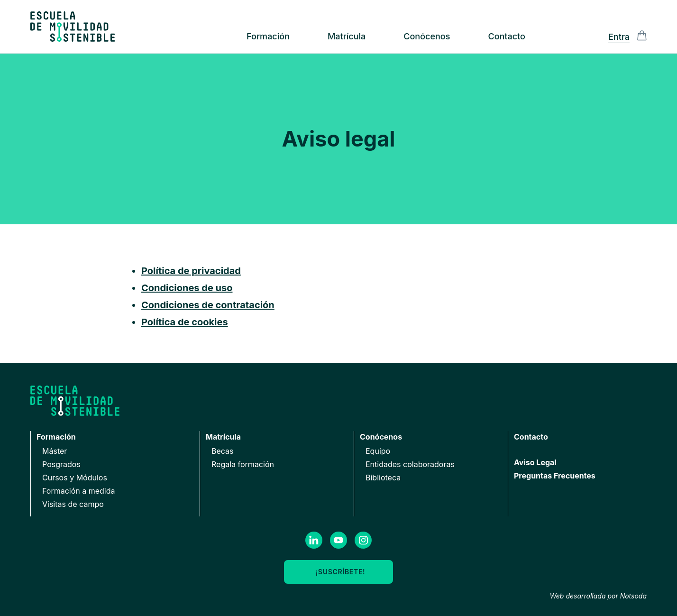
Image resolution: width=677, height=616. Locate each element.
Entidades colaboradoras (410, 464)
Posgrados (61, 464)
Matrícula (347, 36)
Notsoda (633, 596)
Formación (268, 36)
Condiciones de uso (187, 288)
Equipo (378, 451)
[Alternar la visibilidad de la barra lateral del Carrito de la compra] (642, 36)
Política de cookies (185, 322)
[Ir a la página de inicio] (73, 27)
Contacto (507, 36)
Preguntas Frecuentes (555, 476)
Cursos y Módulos (75, 478)
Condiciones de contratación (208, 305)
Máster (55, 451)
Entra (619, 37)
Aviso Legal (535, 462)
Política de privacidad (191, 271)
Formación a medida (79, 491)
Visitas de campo (73, 504)
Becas (223, 451)
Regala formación (243, 464)
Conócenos (427, 36)
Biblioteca (383, 478)
